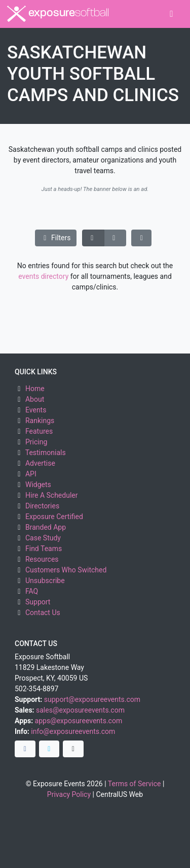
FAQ (32, 591)
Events (36, 410)
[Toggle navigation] (172, 14)
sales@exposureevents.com (80, 710)
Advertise (40, 463)
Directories (42, 506)
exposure (58, 14)
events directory (43, 276)
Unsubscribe (45, 581)
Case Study (43, 538)
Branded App (46, 527)
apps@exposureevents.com (79, 721)
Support (38, 602)
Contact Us (43, 613)
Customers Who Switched (66, 570)
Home (35, 389)
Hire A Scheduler (51, 495)
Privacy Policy (69, 794)
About (35, 399)
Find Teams (44, 549)
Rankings (40, 421)
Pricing (36, 442)
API (31, 474)
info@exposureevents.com (73, 731)
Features (39, 431)
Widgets (38, 485)
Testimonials (46, 453)
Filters (56, 238)
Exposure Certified (54, 517)
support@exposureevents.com (92, 699)
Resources (42, 559)
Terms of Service (135, 784)
